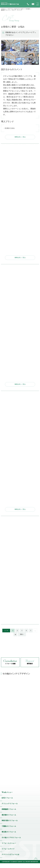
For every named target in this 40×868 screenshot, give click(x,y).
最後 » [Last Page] (22, 634)
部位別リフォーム (5, 10)
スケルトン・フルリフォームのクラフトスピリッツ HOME (15, 9)
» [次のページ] (15, 634)
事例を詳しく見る (20, 137)
